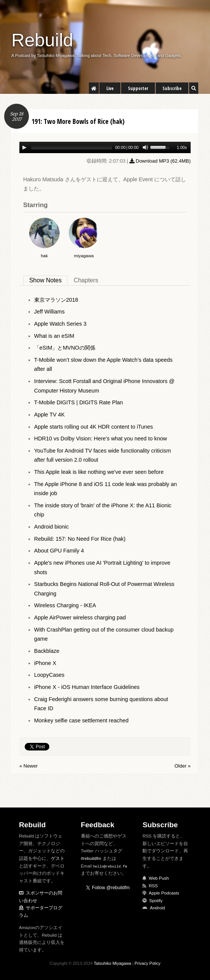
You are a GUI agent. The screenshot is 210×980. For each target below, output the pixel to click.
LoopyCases (49, 675)
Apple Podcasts (164, 893)
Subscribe (172, 88)
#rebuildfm (91, 858)
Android (158, 908)
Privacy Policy (147, 963)
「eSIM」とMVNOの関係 (65, 348)
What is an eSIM (54, 336)
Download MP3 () (160, 161)
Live (110, 88)
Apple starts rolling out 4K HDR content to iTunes (94, 427)
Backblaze (47, 651)
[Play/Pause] (24, 147)
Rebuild (42, 40)
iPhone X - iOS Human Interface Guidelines (87, 687)
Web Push (159, 878)
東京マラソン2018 (56, 300)
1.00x (182, 147)
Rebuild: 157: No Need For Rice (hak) (80, 539)
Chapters (86, 280)
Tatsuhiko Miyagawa (113, 963)
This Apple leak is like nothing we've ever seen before (99, 472)
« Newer (28, 766)
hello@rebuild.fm (110, 866)
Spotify (156, 901)
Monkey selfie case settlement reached (81, 720)
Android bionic (51, 527)
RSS (153, 886)
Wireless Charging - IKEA (65, 605)
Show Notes (45, 280)
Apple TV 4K (50, 415)
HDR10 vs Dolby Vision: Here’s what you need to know (101, 439)
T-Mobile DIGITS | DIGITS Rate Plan (79, 402)
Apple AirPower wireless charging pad (80, 617)
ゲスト (58, 858)
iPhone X (45, 663)
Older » (183, 766)
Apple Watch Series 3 (60, 324)
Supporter (138, 88)
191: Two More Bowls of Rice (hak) (78, 121)
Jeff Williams (50, 312)
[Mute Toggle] (145, 147)
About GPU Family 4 (59, 551)
